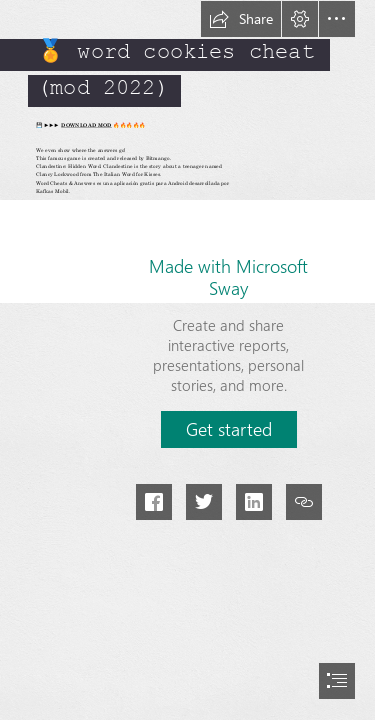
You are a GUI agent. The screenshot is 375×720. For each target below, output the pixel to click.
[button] (241, 19)
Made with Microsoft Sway (228, 277)
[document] (187, 360)
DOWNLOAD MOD (86, 125)
